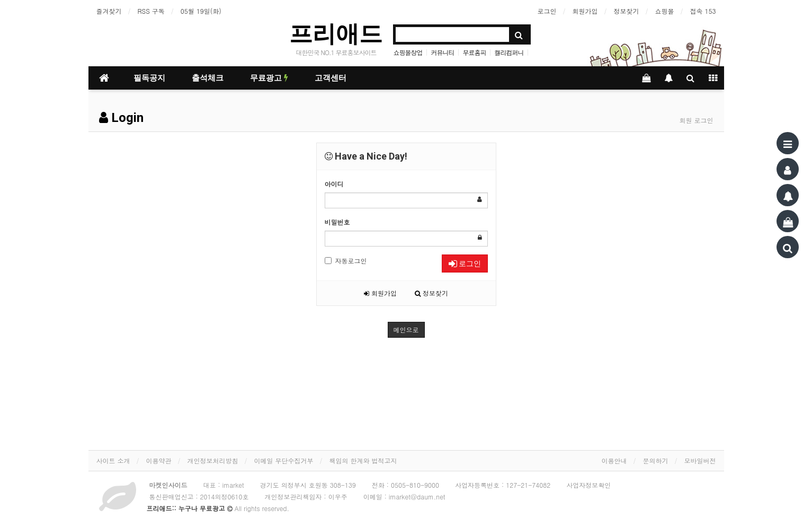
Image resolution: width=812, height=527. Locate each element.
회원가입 (585, 11)
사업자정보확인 (588, 485)
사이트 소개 (113, 460)
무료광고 (269, 78)
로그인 (547, 11)
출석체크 (208, 78)
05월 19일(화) (201, 11)
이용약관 (159, 460)
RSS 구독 (151, 11)
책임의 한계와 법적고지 (363, 460)
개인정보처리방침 (213, 460)
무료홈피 (475, 52)
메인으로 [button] (406, 330)
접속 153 (703, 11)
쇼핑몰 (665, 11)
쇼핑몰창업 (408, 52)
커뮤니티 (442, 52)
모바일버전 (700, 460)
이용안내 (614, 460)
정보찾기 (627, 11)
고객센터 (331, 78)
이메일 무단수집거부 (284, 460)
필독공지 (149, 78)
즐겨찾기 (109, 11)
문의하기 (656, 460)
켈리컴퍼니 (509, 52)
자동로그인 (346, 261)
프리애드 (336, 34)
